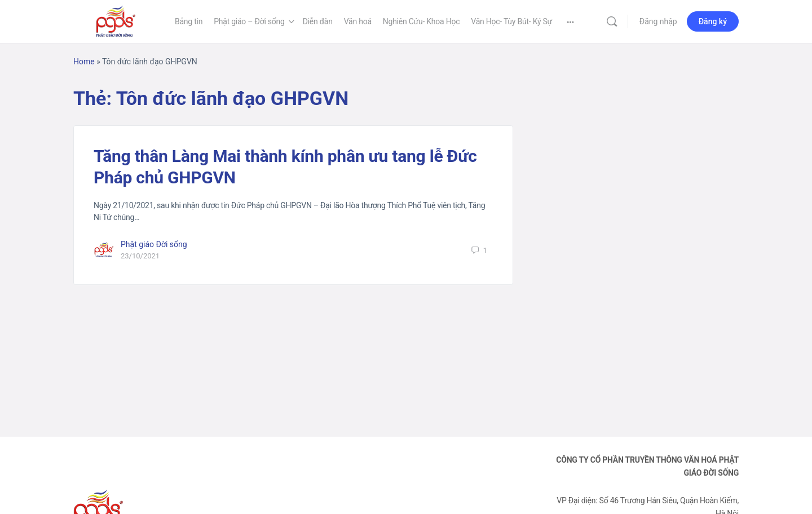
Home (84, 61)
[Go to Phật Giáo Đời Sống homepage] (116, 20)
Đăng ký (713, 21)
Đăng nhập (658, 21)
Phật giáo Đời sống (154, 244)
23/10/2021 (140, 256)
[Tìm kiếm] (612, 21)
